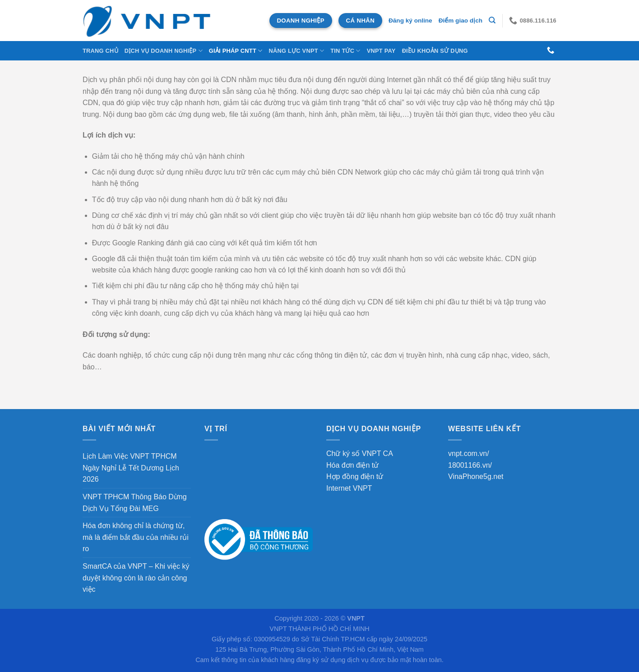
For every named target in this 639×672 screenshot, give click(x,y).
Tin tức (345, 51)
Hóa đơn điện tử (352, 465)
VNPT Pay (381, 51)
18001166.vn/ (470, 465)
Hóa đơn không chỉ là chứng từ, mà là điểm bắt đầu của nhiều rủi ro (136, 537)
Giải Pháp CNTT (236, 51)
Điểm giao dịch (461, 21)
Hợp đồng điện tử (355, 476)
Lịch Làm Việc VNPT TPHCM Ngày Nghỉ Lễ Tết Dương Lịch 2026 (131, 468)
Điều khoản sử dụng (435, 51)
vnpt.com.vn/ (469, 453)
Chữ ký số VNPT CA (360, 453)
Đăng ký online (410, 21)
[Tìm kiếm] (492, 20)
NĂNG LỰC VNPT (296, 51)
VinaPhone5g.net (476, 476)
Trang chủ (100, 51)
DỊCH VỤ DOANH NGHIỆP (164, 51)
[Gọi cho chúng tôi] (551, 51)
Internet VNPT (349, 488)
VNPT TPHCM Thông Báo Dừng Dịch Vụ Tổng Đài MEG (135, 503)
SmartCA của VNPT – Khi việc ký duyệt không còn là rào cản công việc (136, 578)
